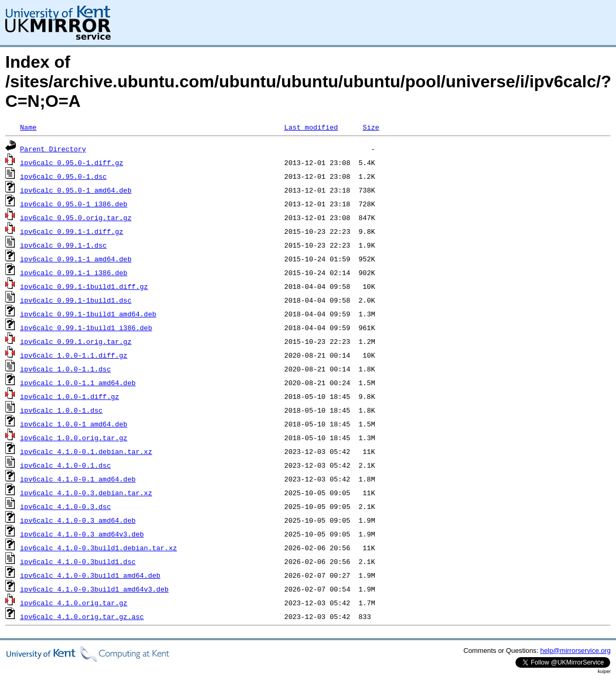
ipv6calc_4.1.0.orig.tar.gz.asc (82, 616)
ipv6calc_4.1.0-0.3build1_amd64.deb (90, 575)
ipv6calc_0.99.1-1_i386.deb (74, 272)
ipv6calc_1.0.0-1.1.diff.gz (74, 355)
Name (28, 127)
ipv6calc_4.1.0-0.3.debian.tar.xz (86, 493)
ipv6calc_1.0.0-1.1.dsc (66, 369)
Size (371, 127)
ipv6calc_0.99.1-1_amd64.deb (76, 259)
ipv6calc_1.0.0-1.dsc (61, 410)
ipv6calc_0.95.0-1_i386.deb (74, 204)
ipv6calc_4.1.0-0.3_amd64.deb (78, 520)
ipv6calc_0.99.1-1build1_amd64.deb (88, 314)
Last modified (311, 127)
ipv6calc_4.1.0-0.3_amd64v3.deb (82, 534)
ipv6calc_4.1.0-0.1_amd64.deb (78, 479)
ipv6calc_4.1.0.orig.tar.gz (74, 603)
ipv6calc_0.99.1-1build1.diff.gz (84, 286)
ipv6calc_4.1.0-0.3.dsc (66, 506)
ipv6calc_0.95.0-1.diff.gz (72, 162)
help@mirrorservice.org (576, 651)
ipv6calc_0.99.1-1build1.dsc (76, 300)
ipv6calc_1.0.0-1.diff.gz (70, 396)
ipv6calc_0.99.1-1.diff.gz (72, 231)
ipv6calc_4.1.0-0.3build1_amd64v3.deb (94, 589)
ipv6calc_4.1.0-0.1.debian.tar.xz (86, 451)
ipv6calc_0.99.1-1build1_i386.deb (86, 328)
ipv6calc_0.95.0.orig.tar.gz (76, 217)
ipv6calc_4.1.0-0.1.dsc (66, 465)
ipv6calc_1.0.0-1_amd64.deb (74, 424)
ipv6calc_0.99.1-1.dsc (64, 245)
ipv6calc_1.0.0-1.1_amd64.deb (78, 383)
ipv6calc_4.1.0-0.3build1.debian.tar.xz (98, 548)
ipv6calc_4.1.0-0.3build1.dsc (78, 561)
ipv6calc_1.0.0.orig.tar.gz (74, 438)
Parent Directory (53, 149)
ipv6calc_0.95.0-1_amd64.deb (76, 190)
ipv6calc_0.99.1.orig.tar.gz (76, 341)
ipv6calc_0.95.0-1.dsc (64, 176)
